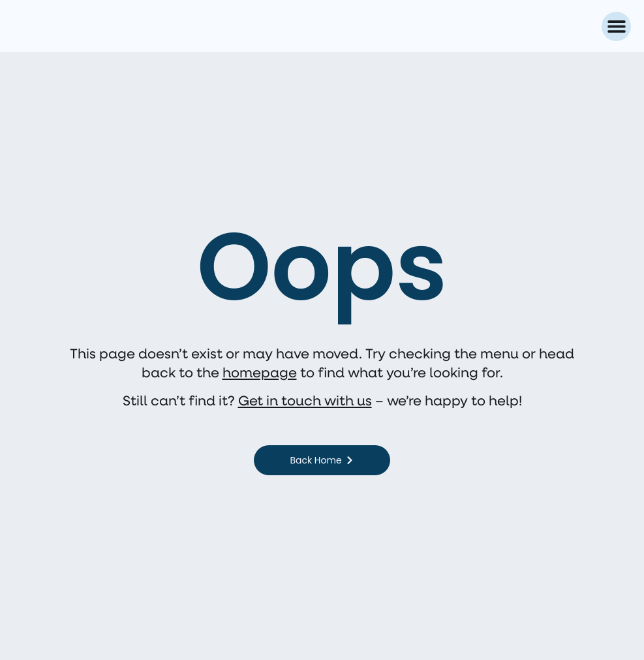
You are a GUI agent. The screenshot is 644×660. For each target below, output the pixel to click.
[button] (616, 26)
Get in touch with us (305, 400)
